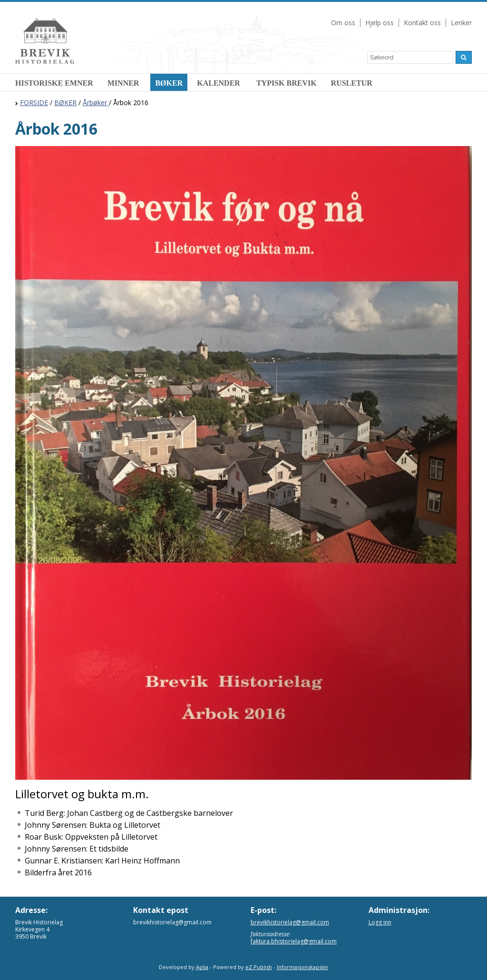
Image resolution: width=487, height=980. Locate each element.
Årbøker (96, 103)
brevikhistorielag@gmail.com (290, 922)
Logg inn (380, 922)
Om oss (343, 23)
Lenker (461, 23)
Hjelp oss (380, 23)
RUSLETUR (352, 83)
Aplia (202, 967)
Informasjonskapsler (303, 967)
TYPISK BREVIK (287, 83)
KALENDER (219, 83)
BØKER (169, 83)
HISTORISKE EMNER (54, 83)
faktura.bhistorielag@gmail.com (294, 941)
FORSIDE (34, 103)
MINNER (124, 83)
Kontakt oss (422, 23)
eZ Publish (259, 967)
